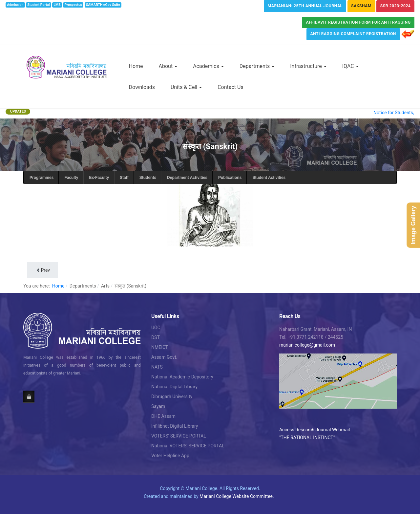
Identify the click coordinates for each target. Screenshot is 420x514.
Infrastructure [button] (308, 66)
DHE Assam (163, 416)
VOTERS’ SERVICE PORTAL (179, 436)
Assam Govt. (164, 357)
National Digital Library (174, 387)
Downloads (142, 87)
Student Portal (38, 5)
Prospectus (73, 5)
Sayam (158, 406)
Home (136, 66)
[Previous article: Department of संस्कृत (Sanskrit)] (42, 270)
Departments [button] (257, 66)
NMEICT (160, 347)
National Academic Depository (182, 377)
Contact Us (231, 87)
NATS (157, 367)
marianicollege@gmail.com (307, 345)
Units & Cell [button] (186, 87)
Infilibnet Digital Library (175, 426)
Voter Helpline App (170, 456)
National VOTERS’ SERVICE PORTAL (188, 446)
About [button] (168, 66)
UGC (156, 328)
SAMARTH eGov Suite (103, 5)
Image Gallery (413, 225)
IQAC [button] (350, 66)
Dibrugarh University (172, 396)
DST (156, 337)
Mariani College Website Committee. (237, 496)
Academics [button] (208, 66)
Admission (15, 5)
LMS (57, 5)
